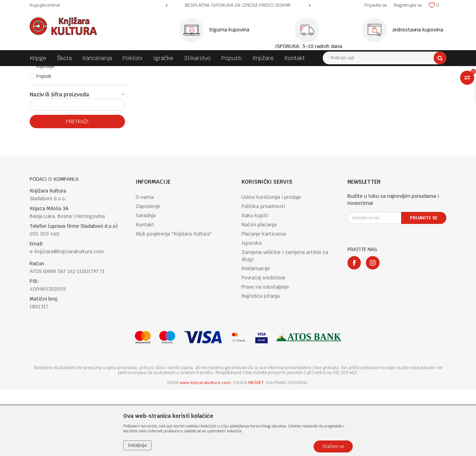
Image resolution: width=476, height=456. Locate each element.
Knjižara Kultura (45, 71)
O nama (145, 263)
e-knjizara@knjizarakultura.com (67, 318)
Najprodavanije (51, 123)
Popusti (44, 142)
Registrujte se (408, 5)
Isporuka (252, 309)
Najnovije (45, 132)
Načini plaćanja (259, 291)
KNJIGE (99, 71)
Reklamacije (256, 334)
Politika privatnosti (263, 272)
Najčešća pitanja (261, 362)
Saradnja (146, 282)
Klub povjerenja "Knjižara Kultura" (174, 300)
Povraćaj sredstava (263, 344)
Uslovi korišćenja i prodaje (271, 263)
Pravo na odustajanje (265, 353)
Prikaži (372, 84)
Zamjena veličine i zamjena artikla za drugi (285, 322)
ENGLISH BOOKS (129, 71)
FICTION (160, 71)
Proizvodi (76, 71)
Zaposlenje (148, 272)
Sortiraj (305, 84)
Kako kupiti (255, 282)
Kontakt (145, 291)
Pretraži (77, 188)
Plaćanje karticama (264, 300)
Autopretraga (275, 84)
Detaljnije (137, 445)
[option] (238, 5)
